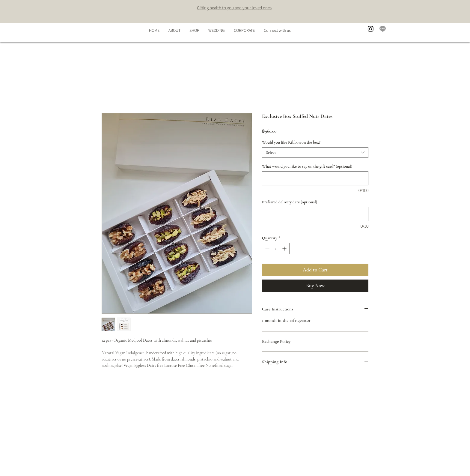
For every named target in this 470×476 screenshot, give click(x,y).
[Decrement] (267, 248)
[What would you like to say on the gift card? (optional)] (315, 178)
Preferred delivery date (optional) (290, 202)
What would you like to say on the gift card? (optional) (307, 166)
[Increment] (285, 248)
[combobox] (315, 153)
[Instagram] (371, 29)
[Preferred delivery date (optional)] (315, 214)
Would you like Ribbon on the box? (291, 142)
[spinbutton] (276, 248)
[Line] (383, 29)
